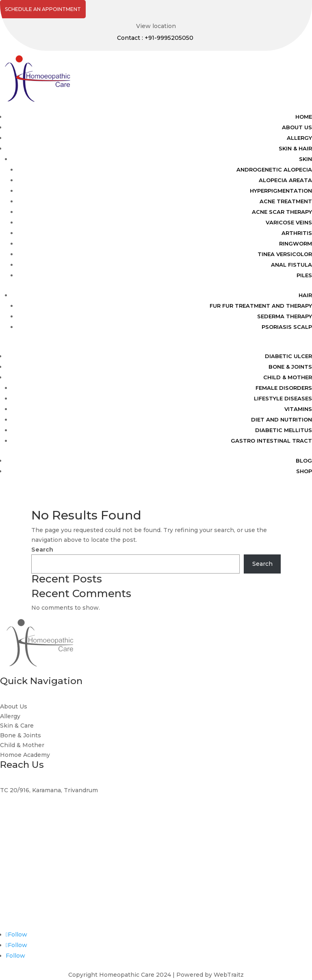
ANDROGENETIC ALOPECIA (274, 169)
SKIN (305, 159)
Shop (304, 471)
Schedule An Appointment (43, 9)
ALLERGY (299, 138)
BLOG (304, 461)
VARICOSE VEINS (289, 222)
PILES (304, 275)
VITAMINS (298, 409)
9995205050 (18, 851)
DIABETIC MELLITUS (284, 430)
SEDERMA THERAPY (285, 316)
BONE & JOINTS (290, 367)
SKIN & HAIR (295, 148)
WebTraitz (229, 975)
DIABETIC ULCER (288, 356)
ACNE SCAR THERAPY (282, 212)
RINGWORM (296, 243)
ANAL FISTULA (291, 265)
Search (42, 550)
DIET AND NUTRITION (282, 419)
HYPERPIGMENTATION (281, 191)
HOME (304, 117)
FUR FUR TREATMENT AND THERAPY (261, 306)
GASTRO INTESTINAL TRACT (271, 441)
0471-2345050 (21, 912)
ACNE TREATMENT (286, 201)
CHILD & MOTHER (288, 377)
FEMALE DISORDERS (284, 388)
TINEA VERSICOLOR (285, 254)
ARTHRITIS (297, 233)
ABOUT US (297, 127)
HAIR (305, 295)
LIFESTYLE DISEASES (283, 398)
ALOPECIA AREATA (285, 180)
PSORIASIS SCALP (287, 327)
